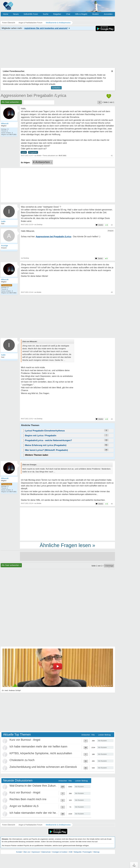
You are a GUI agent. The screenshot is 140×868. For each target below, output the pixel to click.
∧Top (134, 865)
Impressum (36, 852)
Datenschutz (46, 852)
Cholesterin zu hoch (22, 760)
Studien (95, 14)
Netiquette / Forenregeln (83, 852)
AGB (70, 852)
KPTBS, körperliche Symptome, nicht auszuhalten (41, 753)
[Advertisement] (67, 524)
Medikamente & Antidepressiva (58, 825)
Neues (16, 14)
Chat (68, 14)
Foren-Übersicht (9, 825)
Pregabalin (33, 152)
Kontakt (19, 852)
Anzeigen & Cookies (60, 852)
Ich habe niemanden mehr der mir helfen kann (38, 746)
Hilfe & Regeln (81, 14)
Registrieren (107, 18)
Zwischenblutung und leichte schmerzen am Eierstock (43, 767)
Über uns (27, 852)
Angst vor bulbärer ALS (24, 806)
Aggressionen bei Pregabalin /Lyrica (33, 95)
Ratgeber (57, 14)
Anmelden (108, 14)
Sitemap (96, 852)
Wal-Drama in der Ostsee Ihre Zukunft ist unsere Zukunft (45, 786)
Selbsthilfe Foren (31, 14)
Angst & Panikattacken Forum (30, 825)
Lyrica (24, 152)
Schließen (56, 88)
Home (6, 14)
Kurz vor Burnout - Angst (25, 740)
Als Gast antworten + (11, 102)
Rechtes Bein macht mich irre (28, 799)
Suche (46, 14)
